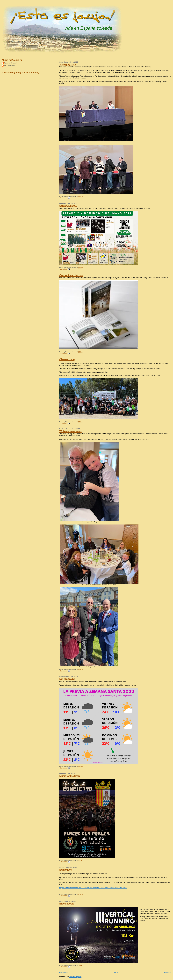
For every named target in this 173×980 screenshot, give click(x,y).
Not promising (67, 679)
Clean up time (67, 359)
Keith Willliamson (10, 65)
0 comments (64, 198)
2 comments (64, 269)
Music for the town (70, 776)
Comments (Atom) (76, 977)
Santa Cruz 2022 (68, 206)
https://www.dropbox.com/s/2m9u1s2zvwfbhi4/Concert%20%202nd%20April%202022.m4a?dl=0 (93, 888)
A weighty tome (68, 64)
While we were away (70, 431)
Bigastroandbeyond (10, 63)
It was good (66, 870)
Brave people (67, 904)
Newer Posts (64, 972)
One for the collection (71, 275)
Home (116, 972)
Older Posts (167, 972)
